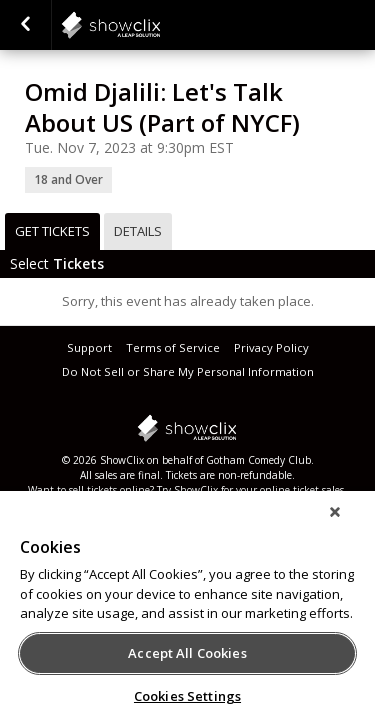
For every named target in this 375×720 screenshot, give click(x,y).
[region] (187, 612)
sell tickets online (109, 490)
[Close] (349, 525)
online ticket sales (302, 490)
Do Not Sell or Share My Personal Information (188, 371)
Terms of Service (173, 347)
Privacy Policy (271, 347)
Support (89, 347)
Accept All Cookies (187, 653)
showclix (160, 25)
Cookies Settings (187, 696)
